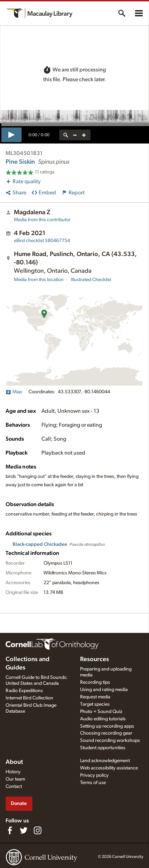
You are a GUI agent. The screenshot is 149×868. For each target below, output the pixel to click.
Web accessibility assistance (109, 768)
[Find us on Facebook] (10, 830)
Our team (15, 779)
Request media (95, 697)
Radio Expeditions (24, 691)
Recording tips (95, 682)
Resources (95, 659)
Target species (95, 704)
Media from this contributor (42, 220)
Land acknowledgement (105, 761)
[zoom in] (84, 135)
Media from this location (39, 280)
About (14, 762)
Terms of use (93, 783)
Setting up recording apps (107, 726)
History (13, 772)
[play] (11, 135)
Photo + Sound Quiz (101, 712)
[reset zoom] (66, 135)
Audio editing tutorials (103, 719)
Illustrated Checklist (91, 280)
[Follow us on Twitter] (24, 830)
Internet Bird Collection (29, 698)
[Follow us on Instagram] (38, 830)
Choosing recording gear (106, 733)
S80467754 (42, 241)
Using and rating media (104, 690)
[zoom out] (75, 135)
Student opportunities (103, 748)
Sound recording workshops (110, 741)
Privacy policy (94, 775)
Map (14, 392)
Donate (19, 803)
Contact (14, 786)
